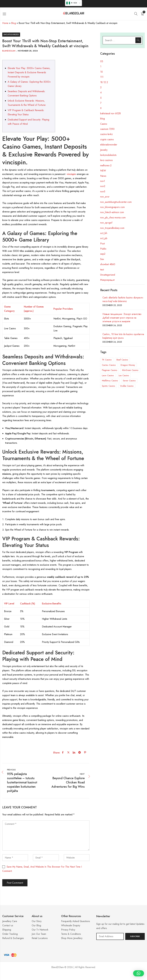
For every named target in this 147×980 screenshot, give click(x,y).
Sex (102, 259)
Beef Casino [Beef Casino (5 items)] (122, 360)
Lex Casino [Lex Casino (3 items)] (124, 375)
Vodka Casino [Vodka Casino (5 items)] (127, 386)
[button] (139, 973)
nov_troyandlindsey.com (112, 228)
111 (102, 77)
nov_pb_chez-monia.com (113, 218)
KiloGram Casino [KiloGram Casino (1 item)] (130, 370)
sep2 (103, 254)
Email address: (110, 936)
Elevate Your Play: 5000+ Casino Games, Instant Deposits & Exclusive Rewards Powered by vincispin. (29, 72)
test (102, 270)
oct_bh (104, 233)
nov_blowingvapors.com (112, 207)
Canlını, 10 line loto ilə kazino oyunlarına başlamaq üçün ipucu (123, 336)
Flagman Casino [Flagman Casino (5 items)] (110, 370)
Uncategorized (11, 35)
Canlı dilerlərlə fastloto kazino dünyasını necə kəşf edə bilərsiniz (123, 299)
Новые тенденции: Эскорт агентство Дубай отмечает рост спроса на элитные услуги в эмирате (122, 318)
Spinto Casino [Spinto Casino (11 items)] (109, 386)
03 (102, 61)
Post (102, 244)
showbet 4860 (108, 264)
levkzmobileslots (108, 155)
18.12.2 (104, 82)
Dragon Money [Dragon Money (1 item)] (128, 365)
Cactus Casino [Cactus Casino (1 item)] (109, 365)
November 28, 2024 (28, 51)
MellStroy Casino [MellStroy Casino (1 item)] (110, 381)
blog (102, 119)
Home (5, 23)
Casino (104, 124)
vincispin (71, 174)
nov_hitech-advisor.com (112, 212)
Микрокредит (107, 280)
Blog (14, 23)
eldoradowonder (109, 145)
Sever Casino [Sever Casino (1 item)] (129, 381)
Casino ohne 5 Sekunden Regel (73, 976)
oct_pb (104, 238)
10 (101, 72)
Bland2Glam (9, 51)
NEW (103, 171)
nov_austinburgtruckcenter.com (116, 202)
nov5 (103, 192)
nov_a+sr (105, 197)
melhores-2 (106, 165)
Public (103, 249)
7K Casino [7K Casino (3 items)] (107, 360)
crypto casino (107, 139)
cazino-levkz (106, 134)
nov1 (103, 181)
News (103, 176)
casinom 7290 (107, 129)
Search (138, 40)
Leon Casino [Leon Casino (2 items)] (108, 375)
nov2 (103, 186)
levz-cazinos (106, 160)
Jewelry (104, 150)
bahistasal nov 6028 (110, 113)
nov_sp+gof (106, 223)
